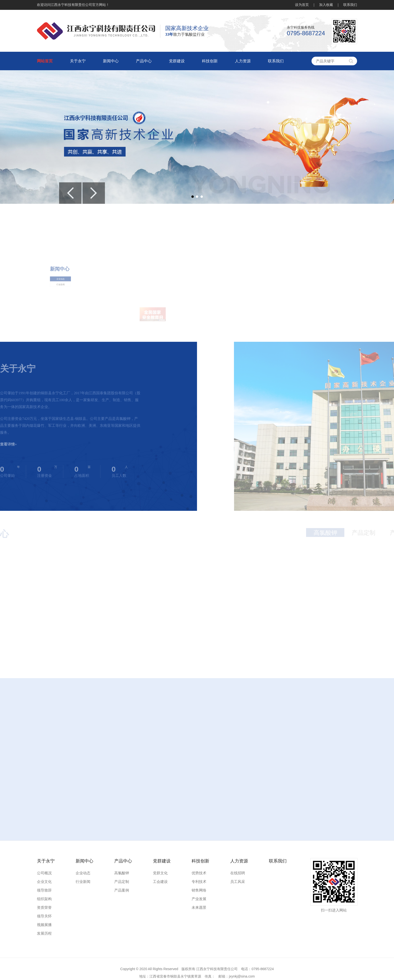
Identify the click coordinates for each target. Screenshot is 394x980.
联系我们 (350, 5)
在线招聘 (238, 873)
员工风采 (238, 882)
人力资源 (243, 61)
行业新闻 (64, 311)
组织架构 (44, 899)
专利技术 (199, 882)
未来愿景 (199, 908)
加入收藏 (326, 5)
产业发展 (199, 899)
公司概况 (44, 873)
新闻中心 (111, 61)
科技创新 (210, 61)
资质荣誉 (44, 908)
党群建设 (177, 61)
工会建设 (160, 882)
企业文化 (44, 882)
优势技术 (199, 873)
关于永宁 (78, 61)
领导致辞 (44, 890)
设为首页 (302, 5)
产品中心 (144, 61)
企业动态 (64, 310)
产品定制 (122, 882)
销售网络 (199, 890)
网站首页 (45, 61)
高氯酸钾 (122, 873)
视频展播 (44, 925)
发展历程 (44, 933)
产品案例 (122, 890)
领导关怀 (44, 916)
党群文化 (160, 873)
